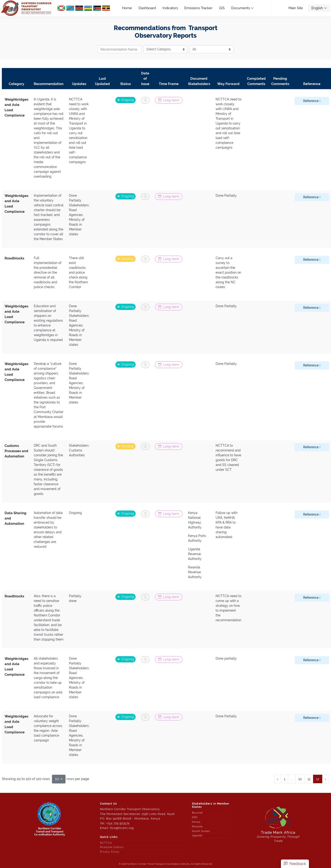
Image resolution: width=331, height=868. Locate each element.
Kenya (196, 822)
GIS (222, 8)
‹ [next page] (278, 779)
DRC (195, 817)
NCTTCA (106, 843)
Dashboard (147, 8)
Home (129, 8)
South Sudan (201, 831)
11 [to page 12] (309, 779)
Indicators (170, 8)
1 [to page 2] (285, 779)
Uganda (197, 835)
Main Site (296, 8)
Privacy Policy (110, 852)
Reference (312, 101)
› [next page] (326, 779)
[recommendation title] (120, 49)
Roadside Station (112, 847)
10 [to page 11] (300, 779)
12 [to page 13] (318, 779)
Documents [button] (243, 8)
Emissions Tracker (198, 8)
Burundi (197, 813)
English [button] (319, 8)
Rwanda (197, 826)
